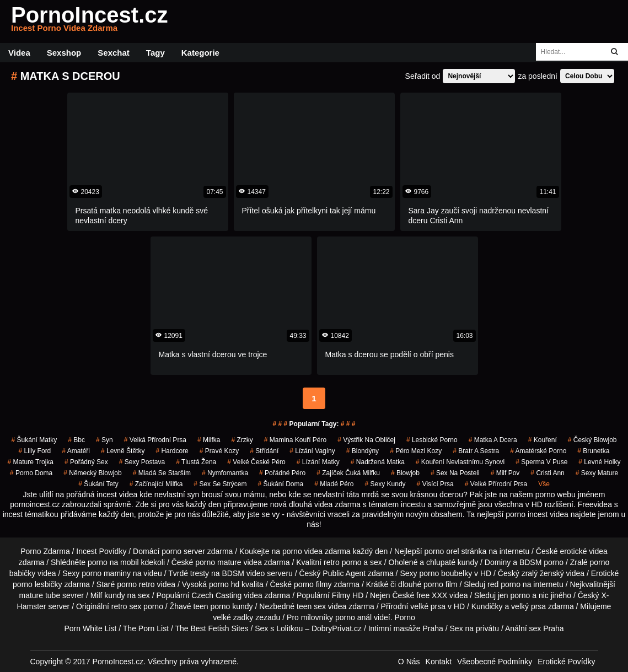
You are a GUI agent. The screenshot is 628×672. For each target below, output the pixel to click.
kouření (543, 440)
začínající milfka (156, 484)
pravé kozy (219, 451)
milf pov (505, 473)
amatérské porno (538, 451)
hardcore (172, 451)
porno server (183, 551)
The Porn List (146, 628)
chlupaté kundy (452, 562)
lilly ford (35, 451)
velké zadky (233, 617)
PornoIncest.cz (90, 21)
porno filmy (313, 584)
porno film (440, 584)
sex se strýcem (220, 484)
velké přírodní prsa (496, 484)
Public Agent (344, 573)
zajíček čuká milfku (348, 473)
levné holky (599, 462)
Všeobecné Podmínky (495, 662)
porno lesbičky (37, 584)
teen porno (211, 606)
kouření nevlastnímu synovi (460, 462)
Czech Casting (216, 595)
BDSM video (243, 573)
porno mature (218, 562)
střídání (264, 451)
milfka (209, 440)
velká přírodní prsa (155, 440)
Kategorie (200, 53)
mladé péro (334, 484)
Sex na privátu (475, 628)
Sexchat (114, 53)
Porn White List (90, 628)
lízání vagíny (312, 451)
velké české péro (256, 462)
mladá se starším (162, 473)
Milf (96, 595)
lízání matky (318, 462)
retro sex (126, 606)
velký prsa (528, 606)
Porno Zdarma (45, 551)
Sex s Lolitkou (279, 628)
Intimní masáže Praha (406, 628)
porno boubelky (445, 573)
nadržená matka (378, 462)
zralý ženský (543, 573)
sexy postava (142, 462)
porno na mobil (113, 562)
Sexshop (64, 53)
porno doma (31, 473)
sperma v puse (541, 462)
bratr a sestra (476, 451)
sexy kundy (385, 484)
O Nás (409, 662)
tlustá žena (196, 462)
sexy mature (597, 473)
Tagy (155, 53)
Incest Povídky (101, 551)
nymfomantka (225, 473)
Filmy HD (348, 595)
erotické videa (583, 551)
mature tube (39, 595)
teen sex (311, 606)
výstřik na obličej (366, 440)
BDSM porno (541, 562)
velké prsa (428, 606)
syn (104, 440)
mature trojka (31, 462)
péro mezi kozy (416, 451)
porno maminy (106, 573)
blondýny (363, 451)
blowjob (405, 473)
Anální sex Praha (535, 628)
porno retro (136, 584)
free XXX (432, 595)
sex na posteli (455, 473)
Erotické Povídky (566, 662)
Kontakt (439, 662)
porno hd (224, 584)
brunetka (593, 451)
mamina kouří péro (295, 440)
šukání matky (34, 440)
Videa (19, 53)
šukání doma (280, 484)
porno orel (441, 551)
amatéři (76, 451)
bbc (76, 440)
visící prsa (435, 484)
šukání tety (98, 484)
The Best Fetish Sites (212, 628)
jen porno (514, 595)
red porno (504, 584)
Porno (404, 617)
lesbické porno (432, 440)
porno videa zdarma (316, 551)
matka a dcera (493, 440)
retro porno (342, 562)
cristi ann (547, 473)
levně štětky (123, 451)
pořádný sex (86, 462)
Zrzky (242, 440)
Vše (544, 484)
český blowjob (592, 440)
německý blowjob (92, 473)
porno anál (353, 617)
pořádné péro (282, 473)
